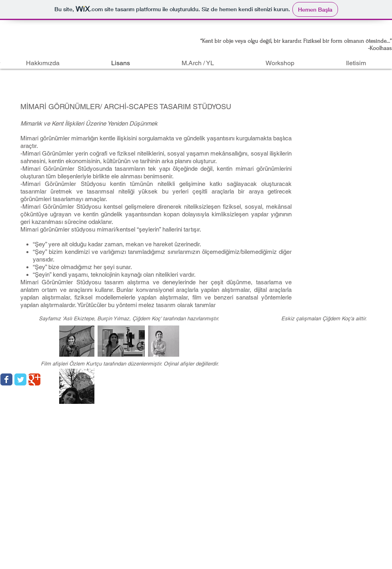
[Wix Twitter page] (20, 379)
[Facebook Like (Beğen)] (342, 377)
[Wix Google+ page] (34, 379)
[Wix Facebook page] (6, 379)
